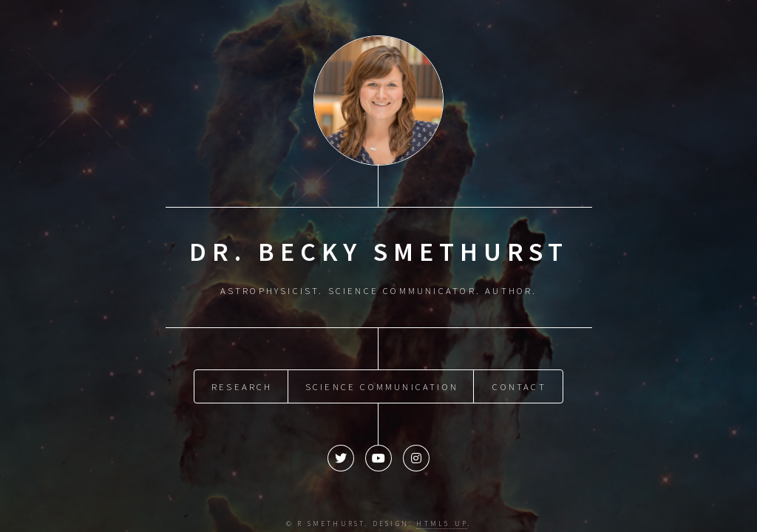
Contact (519, 383)
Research (242, 383)
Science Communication (382, 383)
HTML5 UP (442, 520)
